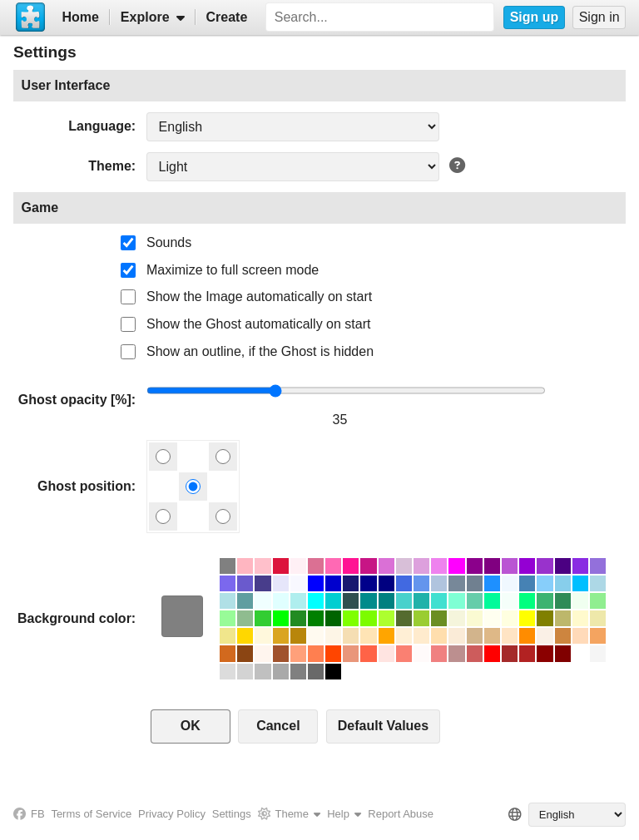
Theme (110, 166)
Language (100, 126)
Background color (74, 618)
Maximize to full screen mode (233, 270)
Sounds (169, 242)
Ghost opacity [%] (75, 400)
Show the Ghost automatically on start (258, 324)
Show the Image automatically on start (259, 296)
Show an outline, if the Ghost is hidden (260, 351)
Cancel (278, 726)
